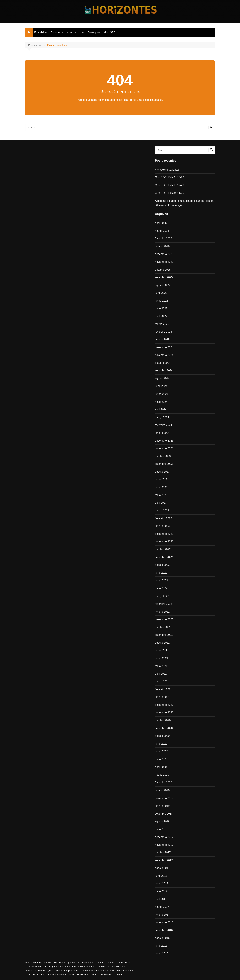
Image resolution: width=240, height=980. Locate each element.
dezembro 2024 (164, 347)
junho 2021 (162, 658)
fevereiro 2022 (163, 604)
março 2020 (162, 775)
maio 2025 (161, 309)
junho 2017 (162, 884)
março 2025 (162, 324)
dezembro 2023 (164, 441)
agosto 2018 (162, 821)
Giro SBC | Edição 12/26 (169, 185)
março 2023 (162, 511)
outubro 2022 (163, 549)
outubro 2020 (163, 720)
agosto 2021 (162, 643)
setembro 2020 (164, 728)
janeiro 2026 (162, 246)
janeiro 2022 (162, 612)
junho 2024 (162, 394)
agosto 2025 (162, 285)
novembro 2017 (164, 845)
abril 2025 (161, 316)
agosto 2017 (162, 868)
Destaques (94, 32)
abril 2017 (161, 899)
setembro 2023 (164, 464)
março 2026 (162, 231)
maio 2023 (161, 495)
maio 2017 (161, 891)
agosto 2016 (162, 938)
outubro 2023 (163, 456)
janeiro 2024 (162, 433)
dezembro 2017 (164, 837)
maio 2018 (161, 829)
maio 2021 (161, 666)
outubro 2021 (163, 627)
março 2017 (162, 907)
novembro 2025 (164, 262)
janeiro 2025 (162, 340)
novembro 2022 (164, 542)
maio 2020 (161, 759)
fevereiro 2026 (163, 238)
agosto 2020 (162, 736)
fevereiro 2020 (163, 783)
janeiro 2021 (162, 697)
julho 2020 (161, 744)
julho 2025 (161, 293)
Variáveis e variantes (167, 170)
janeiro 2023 (162, 526)
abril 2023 (161, 503)
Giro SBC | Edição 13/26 (169, 177)
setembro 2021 (164, 635)
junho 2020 (162, 751)
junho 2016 (162, 954)
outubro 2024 (163, 363)
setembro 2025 (164, 277)
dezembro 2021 (164, 619)
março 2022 (162, 596)
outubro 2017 (163, 852)
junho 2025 (162, 301)
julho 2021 (161, 650)
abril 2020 (161, 767)
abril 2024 (161, 409)
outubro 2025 (163, 270)
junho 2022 (162, 580)
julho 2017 (161, 876)
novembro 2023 (164, 448)
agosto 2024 (162, 378)
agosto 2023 (162, 472)
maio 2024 (161, 402)
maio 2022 (161, 588)
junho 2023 (162, 487)
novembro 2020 (164, 713)
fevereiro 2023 (163, 518)
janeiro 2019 (162, 806)
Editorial (39, 32)
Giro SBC (110, 32)
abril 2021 (161, 674)
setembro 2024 (164, 371)
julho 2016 (161, 946)
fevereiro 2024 (163, 425)
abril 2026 (161, 223)
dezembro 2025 (164, 254)
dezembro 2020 (164, 705)
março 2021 (162, 681)
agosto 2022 (162, 565)
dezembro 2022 (164, 534)
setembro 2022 (164, 557)
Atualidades (74, 32)
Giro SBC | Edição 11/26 (169, 193)
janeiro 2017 (162, 915)
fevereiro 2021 (163, 689)
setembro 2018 (164, 814)
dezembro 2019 (164, 798)
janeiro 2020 (162, 790)
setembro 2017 (164, 860)
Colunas (56, 32)
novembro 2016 (164, 922)
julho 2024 (161, 386)
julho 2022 (161, 573)
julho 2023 (161, 479)
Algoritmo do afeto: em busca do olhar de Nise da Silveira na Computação (184, 203)
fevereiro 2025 (163, 332)
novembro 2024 (164, 355)
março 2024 (162, 417)
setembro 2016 (164, 930)
